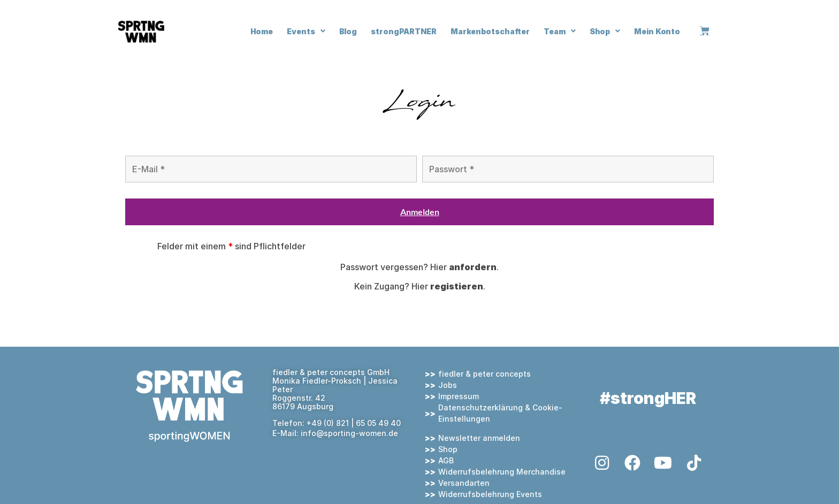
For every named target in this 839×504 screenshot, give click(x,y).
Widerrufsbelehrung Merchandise (502, 472)
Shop (605, 31)
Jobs (448, 385)
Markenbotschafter (490, 31)
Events (306, 31)
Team (560, 31)
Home (262, 31)
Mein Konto (657, 31)
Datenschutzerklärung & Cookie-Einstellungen (500, 413)
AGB (446, 460)
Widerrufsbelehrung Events (490, 494)
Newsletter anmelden (479, 438)
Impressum (459, 396)
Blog (348, 31)
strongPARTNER (404, 31)
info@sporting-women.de (349, 433)
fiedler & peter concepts (485, 374)
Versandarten (464, 483)
